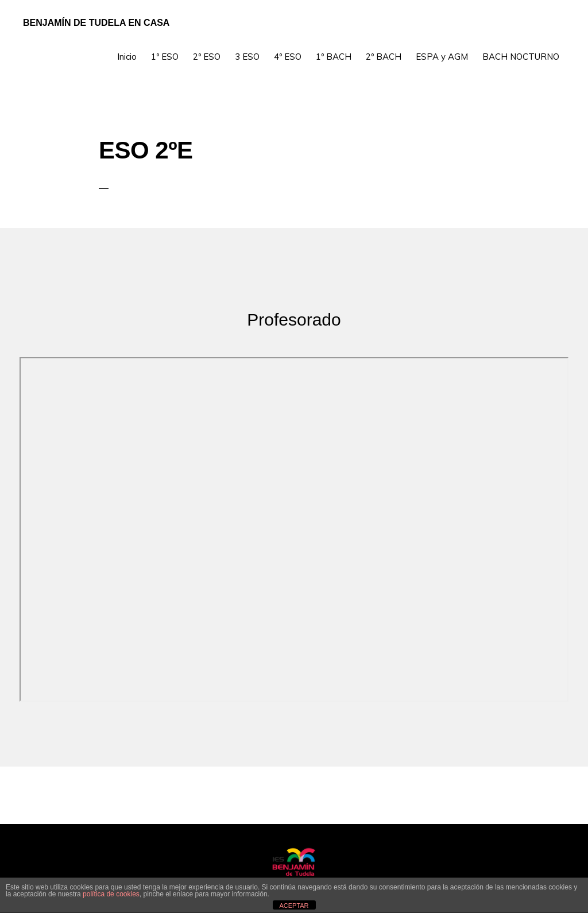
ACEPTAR (294, 906)
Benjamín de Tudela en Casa (96, 23)
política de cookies (111, 894)
